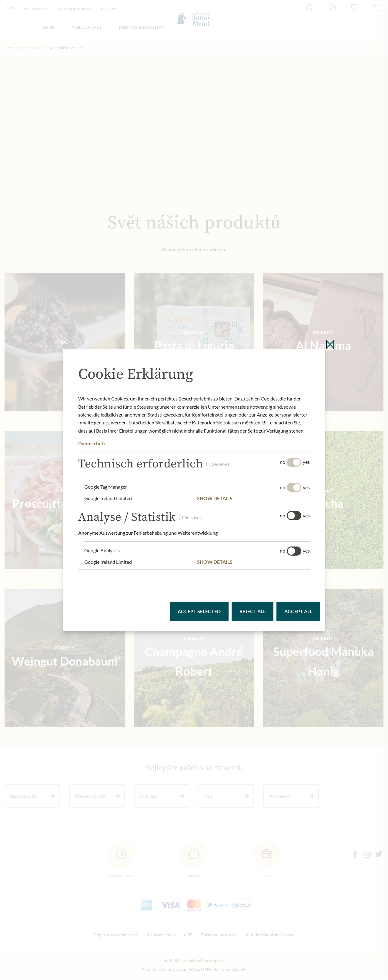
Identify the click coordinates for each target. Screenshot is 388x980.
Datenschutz (92, 443)
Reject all (253, 611)
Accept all (298, 611)
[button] (253, 498)
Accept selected (199, 611)
